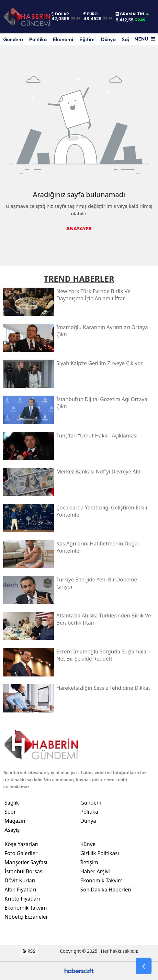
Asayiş (12, 830)
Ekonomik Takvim (26, 908)
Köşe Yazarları (22, 844)
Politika (38, 39)
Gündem (13, 39)
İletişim (89, 862)
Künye (88, 844)
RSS (29, 951)
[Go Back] (144, 966)
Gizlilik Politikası (100, 853)
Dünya (108, 39)
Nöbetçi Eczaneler (26, 917)
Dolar (60, 14)
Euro (91, 14)
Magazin (15, 821)
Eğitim (87, 39)
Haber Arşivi (95, 871)
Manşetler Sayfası (26, 862)
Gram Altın (130, 14)
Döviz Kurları (20, 880)
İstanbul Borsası (24, 871)
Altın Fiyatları (20, 890)
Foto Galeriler (21, 853)
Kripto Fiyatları (22, 899)
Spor (10, 812)
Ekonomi (63, 39)
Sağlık (12, 803)
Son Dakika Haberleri (106, 890)
